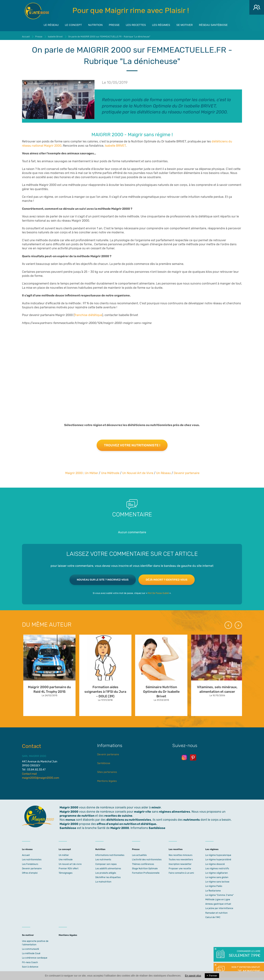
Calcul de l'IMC (213, 915)
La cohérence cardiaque (35, 956)
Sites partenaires (107, 770)
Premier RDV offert (69, 867)
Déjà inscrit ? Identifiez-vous (167, 578)
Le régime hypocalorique (218, 853)
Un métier (64, 853)
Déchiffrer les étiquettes (108, 876)
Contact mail (29, 772)
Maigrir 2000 (37, 11)
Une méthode (66, 858)
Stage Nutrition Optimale (145, 867)
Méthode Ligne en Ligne (218, 898)
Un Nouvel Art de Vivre (138, 471)
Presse (112, 24)
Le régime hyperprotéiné (218, 858)
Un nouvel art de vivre (70, 862)
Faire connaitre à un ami (181, 871)
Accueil (26, 853)
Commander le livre (244, 954)
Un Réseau (164, 471)
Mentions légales (107, 779)
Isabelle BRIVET (115, 144)
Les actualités (139, 853)
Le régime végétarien (217, 871)
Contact (32, 744)
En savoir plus (193, 976)
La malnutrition (103, 880)
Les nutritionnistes (32, 858)
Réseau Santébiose (223, 24)
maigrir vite (143, 810)
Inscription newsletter (180, 862)
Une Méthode (110, 471)
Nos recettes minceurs (180, 853)
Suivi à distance (30, 965)
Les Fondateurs (30, 862)
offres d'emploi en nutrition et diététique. (127, 822)
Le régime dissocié (215, 862)
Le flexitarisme (213, 889)
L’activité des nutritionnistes (147, 858)
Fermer (212, 976)
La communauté (31, 947)
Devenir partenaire (187, 471)
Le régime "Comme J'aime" (219, 893)
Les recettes (136, 24)
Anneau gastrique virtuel (218, 902)
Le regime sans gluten (217, 876)
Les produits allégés (106, 871)
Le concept (66, 24)
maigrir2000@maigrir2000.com (41, 776)
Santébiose (104, 761)
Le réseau (41, 24)
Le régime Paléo (214, 884)
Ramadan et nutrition (216, 911)
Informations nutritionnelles (110, 853)
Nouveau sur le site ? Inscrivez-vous (103, 578)
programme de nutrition (77, 814)
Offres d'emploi (30, 871)
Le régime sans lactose (217, 880)
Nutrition (90, 24)
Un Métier (91, 471)
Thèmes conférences (143, 862)
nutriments (192, 818)
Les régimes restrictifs (217, 867)
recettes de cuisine (118, 814)
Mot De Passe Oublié (158, 591)
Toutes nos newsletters (181, 858)
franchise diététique (88, 313)
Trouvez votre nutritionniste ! (132, 443)
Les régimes (164, 24)
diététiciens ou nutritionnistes (129, 818)
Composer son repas (106, 862)
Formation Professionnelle (146, 871)
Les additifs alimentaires (108, 867)
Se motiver (191, 24)
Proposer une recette (180, 867)
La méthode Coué (31, 952)
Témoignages (66, 871)
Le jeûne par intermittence (219, 906)
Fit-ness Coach (30, 960)
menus (70, 818)
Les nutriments (103, 858)
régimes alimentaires (175, 810)
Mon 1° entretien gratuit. (244, 970)
